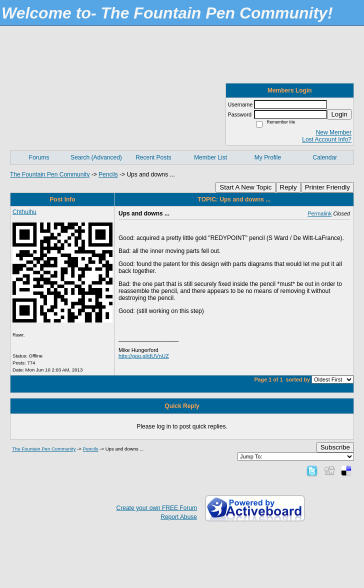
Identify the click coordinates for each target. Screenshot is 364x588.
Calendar (325, 157)
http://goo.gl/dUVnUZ (144, 356)
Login (339, 114)
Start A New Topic (245, 187)
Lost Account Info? (327, 139)
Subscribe (335, 447)
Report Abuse (179, 517)
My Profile (268, 157)
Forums (39, 157)
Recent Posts (153, 157)
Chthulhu (24, 212)
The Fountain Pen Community (50, 174)
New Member (334, 132)
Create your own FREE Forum (157, 508)
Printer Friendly (327, 187)
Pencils (108, 174)
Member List (210, 157)
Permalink (319, 213)
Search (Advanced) (96, 157)
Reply (288, 187)
